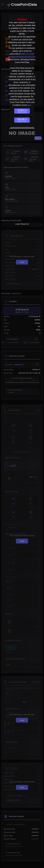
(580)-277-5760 (28, 54)
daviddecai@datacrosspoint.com (22, 57)
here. (29, 105)
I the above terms (22, 111)
